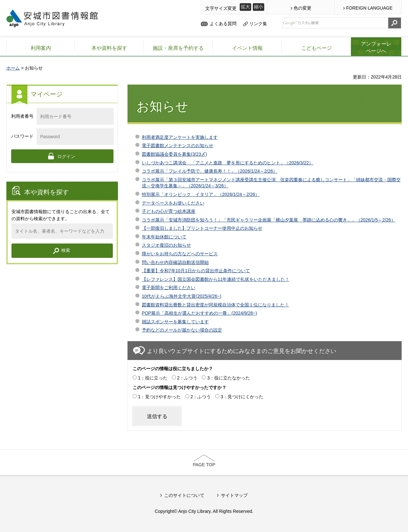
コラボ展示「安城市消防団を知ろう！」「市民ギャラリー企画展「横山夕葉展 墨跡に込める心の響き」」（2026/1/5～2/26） (269, 220)
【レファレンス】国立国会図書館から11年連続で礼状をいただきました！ (216, 279)
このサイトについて (184, 495)
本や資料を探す (47, 192)
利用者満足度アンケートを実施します (180, 137)
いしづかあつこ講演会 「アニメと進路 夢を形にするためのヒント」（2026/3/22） (228, 163)
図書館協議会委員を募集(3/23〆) (175, 154)
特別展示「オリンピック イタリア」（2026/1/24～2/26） (201, 194)
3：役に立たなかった (229, 378)
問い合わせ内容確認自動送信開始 (175, 262)
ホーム (13, 68)
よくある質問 (223, 24)
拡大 (245, 7)
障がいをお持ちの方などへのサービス (180, 254)
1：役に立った (153, 378)
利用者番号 (22, 116)
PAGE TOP (204, 465)
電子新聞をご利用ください (169, 288)
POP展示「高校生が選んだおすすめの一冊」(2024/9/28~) (199, 313)
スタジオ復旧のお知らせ (166, 245)
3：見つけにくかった (242, 397)
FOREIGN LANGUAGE (369, 8)
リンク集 (258, 24)
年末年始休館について (164, 237)
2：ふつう (187, 378)
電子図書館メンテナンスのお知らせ (178, 146)
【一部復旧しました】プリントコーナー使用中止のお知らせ (202, 228)
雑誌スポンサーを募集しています (175, 322)
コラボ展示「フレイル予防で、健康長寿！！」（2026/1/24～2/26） (210, 171)
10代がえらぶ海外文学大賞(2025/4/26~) (182, 296)
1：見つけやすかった (159, 397)
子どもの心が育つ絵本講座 (169, 211)
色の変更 (302, 8)
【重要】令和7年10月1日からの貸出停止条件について (196, 271)
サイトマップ (234, 495)
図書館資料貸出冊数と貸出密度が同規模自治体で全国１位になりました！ (215, 305)
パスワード (22, 136)
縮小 (259, 7)
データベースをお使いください (173, 203)
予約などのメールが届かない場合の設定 (182, 330)
